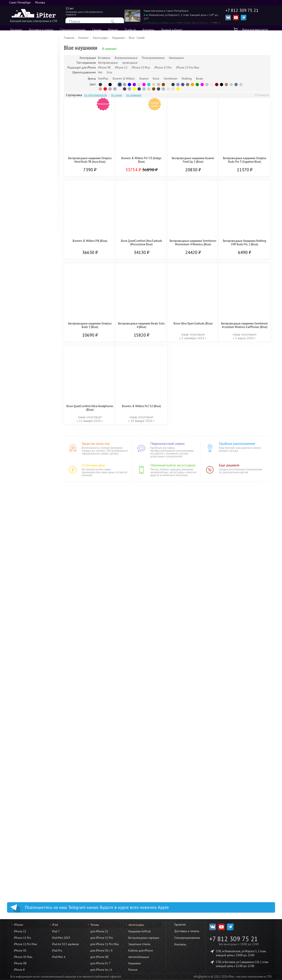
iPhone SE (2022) (28, 163)
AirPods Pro (24, 198)
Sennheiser (171, 79)
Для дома (20, 597)
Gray (125, 85)
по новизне (134, 95)
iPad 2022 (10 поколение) (34, 273)
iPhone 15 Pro (26, 110)
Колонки (22, 615)
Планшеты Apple (28, 497)
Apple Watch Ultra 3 (30, 321)
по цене (117, 95)
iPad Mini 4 (59, 957)
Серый (188, 85)
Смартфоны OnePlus (30, 464)
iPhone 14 (23, 140)
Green (149, 85)
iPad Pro (57, 951)
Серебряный (159, 85)
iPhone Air (23, 67)
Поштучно (23, 214)
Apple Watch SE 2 (28, 326)
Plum (125, 89)
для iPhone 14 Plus (29, 725)
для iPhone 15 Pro (29, 699)
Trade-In (130, 30)
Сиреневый (110, 89)
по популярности (96, 95)
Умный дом (24, 641)
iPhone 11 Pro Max (25, 944)
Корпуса (22, 352)
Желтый (134, 89)
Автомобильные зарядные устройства (34, 854)
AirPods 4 (23, 193)
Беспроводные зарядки (33, 815)
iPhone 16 (23, 91)
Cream (212, 85)
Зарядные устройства (31, 837)
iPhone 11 (23, 168)
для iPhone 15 (26, 709)
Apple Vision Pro (28, 672)
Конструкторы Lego (30, 588)
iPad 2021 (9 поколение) (33, 267)
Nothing (187, 79)
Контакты (148, 30)
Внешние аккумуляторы (33, 842)
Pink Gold (173, 89)
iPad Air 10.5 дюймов (65, 944)
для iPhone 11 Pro (29, 778)
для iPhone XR (26, 794)
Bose (156, 79)
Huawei (144, 79)
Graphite (115, 89)
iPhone (18, 39)
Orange (192, 85)
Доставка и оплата (41, 30)
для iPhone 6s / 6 (101, 970)
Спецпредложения (73, 30)
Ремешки (23, 358)
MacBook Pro (25, 385)
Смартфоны (21, 436)
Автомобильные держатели (35, 861)
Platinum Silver (207, 85)
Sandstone (149, 89)
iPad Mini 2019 (61, 938)
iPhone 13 (23, 149)
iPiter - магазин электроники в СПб (250, 977)
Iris (144, 89)
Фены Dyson (25, 550)
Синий (129, 85)
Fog (231, 85)
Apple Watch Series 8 (31, 347)
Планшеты (20, 490)
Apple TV (23, 620)
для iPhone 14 (26, 730)
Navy (139, 89)
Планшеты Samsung (30, 507)
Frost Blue (163, 89)
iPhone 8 (19, 970)
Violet (178, 85)
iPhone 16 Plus (26, 86)
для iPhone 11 (26, 783)
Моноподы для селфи (32, 847)
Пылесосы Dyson (28, 604)
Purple (183, 85)
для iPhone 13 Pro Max (32, 736)
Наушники (23, 877)
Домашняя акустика (30, 636)
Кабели (21, 422)
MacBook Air (25, 390)
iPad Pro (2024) (27, 257)
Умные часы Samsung (31, 534)
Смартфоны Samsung (31, 449)
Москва (40, 3)
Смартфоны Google (30, 454)
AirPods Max (25, 203)
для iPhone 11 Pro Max (32, 773)
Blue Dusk (236, 85)
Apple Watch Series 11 (32, 310)
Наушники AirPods (140, 931)
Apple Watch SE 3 (28, 315)
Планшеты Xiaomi (28, 502)
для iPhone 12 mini (29, 767)
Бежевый (168, 85)
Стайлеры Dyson (27, 556)
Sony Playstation (27, 577)
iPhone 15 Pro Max (29, 105)
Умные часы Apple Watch (33, 524)
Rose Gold (100, 89)
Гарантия (16, 30)
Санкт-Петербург (20, 3)
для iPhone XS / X (29, 799)
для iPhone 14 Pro (29, 720)
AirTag (21, 677)
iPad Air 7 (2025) (28, 252)
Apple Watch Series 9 (31, 342)
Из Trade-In (24, 177)
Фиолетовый (134, 85)
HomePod (23, 609)
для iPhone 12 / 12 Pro (32, 762)
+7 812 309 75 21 (234, 939)
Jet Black (222, 85)
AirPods (18, 186)
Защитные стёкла (28, 821)
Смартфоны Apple (29, 443)
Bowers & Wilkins (124, 79)
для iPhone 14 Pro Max (32, 714)
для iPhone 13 (26, 746)
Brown (163, 85)
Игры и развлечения (28, 570)
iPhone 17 (23, 56)
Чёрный (110, 85)
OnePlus (103, 79)
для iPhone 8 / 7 (100, 963)
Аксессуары (24, 289)
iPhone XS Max (23, 957)
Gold (154, 85)
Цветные (22, 209)
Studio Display (26, 401)
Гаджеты (19, 659)
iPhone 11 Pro (22, 938)
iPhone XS (20, 951)
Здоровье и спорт (29, 871)
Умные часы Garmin (30, 529)
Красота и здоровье (28, 543)
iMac (19, 395)
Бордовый (217, 85)
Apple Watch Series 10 (32, 331)
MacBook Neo (26, 379)
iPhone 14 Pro (26, 130)
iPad (16, 229)
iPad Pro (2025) (27, 246)
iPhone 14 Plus (26, 135)
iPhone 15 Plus (26, 116)
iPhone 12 (23, 154)
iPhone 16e (24, 97)
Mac (16, 372)
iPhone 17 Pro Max (29, 46)
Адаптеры (23, 416)
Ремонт (113, 30)
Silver (139, 85)
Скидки (97, 30)
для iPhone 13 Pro (29, 741)
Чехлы (21, 219)
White (105, 85)
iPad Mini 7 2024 (28, 262)
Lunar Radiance (168, 89)
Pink (202, 85)
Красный (105, 89)
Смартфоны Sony (28, 480)
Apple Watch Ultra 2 (30, 337)
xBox (20, 583)
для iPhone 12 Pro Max (32, 757)
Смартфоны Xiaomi (29, 459)
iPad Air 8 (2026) (28, 236)
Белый (115, 85)
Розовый (144, 85)
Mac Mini (22, 411)
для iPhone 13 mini (29, 751)
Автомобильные (139, 957)
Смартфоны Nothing (30, 475)
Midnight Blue (173, 85)
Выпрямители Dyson (30, 561)
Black (100, 85)
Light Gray (241, 85)
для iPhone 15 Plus (29, 704)
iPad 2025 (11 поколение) (34, 241)
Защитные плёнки (28, 826)
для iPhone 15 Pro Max (32, 693)
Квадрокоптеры (27, 666)
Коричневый (154, 89)
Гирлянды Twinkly (28, 625)
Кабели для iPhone (141, 951)
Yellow (178, 89)
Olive (129, 89)
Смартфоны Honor (29, 470)
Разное (21, 882)
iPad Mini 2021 (26, 278)
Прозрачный (120, 89)
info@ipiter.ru (202, 977)
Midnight (159, 89)
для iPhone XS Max (30, 788)
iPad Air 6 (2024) (28, 283)
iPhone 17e (24, 61)
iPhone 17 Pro (26, 51)
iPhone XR (20, 963)
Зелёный (197, 85)
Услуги (17, 891)
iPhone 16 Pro (26, 81)
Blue (120, 85)
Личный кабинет (172, 30)
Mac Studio (24, 406)
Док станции (25, 866)
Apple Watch (22, 303)
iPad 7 (56, 931)
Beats (200, 79)
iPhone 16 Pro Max (29, 75)
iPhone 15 (23, 121)
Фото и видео (23, 650)
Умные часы (21, 516)
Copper (226, 85)
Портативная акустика (31, 631)
